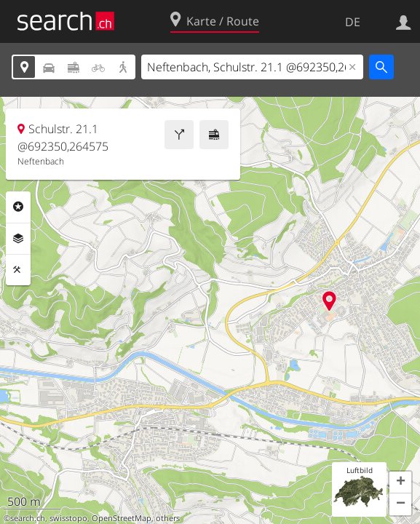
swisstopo (68, 518)
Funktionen (18, 270)
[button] (400, 483)
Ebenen (18, 239)
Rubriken (18, 207)
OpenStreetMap (122, 518)
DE (353, 22)
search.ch (28, 518)
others (168, 518)
